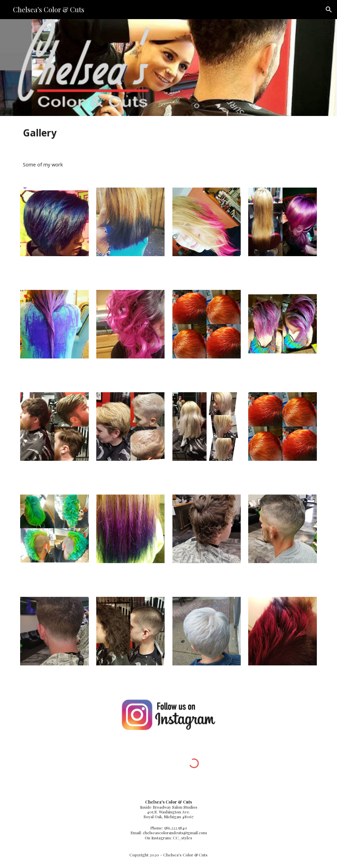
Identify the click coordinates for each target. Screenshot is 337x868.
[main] (168, 133)
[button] (329, 10)
